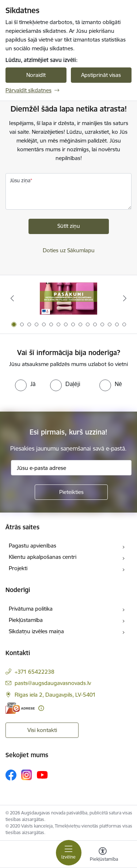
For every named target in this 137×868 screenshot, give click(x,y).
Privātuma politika (31, 609)
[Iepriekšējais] (12, 298)
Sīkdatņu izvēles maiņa (36, 631)
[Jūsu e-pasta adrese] (71, 468)
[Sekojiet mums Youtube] (42, 775)
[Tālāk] (125, 298)
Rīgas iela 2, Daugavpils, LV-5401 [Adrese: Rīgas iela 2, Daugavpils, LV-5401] (55, 695)
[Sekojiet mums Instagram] (27, 775)
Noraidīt (36, 75)
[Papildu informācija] (41, 708)
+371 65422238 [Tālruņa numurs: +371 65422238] (35, 672)
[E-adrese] (20, 708)
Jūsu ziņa (20, 180)
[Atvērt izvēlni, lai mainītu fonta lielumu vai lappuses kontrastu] (103, 855)
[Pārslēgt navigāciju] (69, 853)
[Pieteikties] (71, 492)
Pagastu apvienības (33, 546)
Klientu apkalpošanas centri (43, 557)
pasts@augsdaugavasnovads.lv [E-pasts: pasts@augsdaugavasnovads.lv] (53, 683)
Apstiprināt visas (101, 75)
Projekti (18, 568)
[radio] (25, 384)
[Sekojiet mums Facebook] (11, 775)
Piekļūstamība (26, 620)
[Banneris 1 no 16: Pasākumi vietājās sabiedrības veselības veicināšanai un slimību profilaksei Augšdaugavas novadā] (68, 298)
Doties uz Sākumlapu (69, 250)
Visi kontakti (42, 730)
